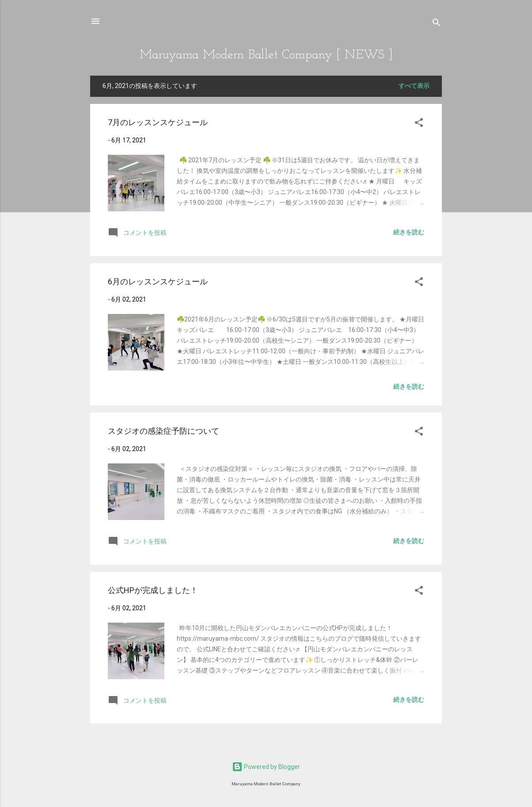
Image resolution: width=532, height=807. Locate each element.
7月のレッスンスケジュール (158, 122)
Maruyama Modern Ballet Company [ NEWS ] (266, 55)
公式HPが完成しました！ (153, 590)
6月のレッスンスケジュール (158, 281)
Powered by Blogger (266, 767)
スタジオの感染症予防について (163, 431)
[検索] (437, 24)
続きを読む (409, 232)
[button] (419, 124)
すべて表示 (414, 86)
